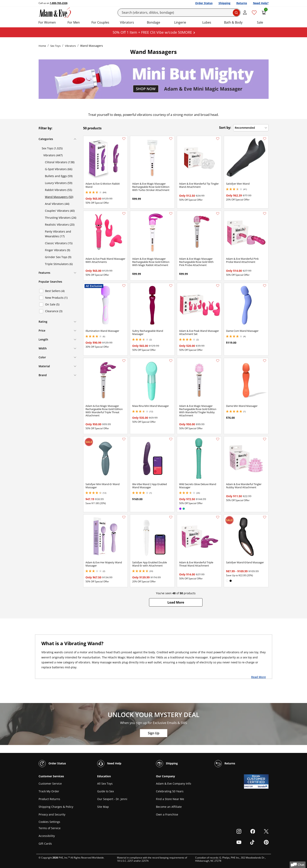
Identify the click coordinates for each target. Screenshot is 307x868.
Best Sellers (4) (55, 291)
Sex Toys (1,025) (52, 148)
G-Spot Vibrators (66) (59, 169)
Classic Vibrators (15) (59, 243)
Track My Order (49, 791)
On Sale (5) (52, 304)
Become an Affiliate (169, 807)
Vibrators (127, 22)
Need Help (109, 764)
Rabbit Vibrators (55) (58, 190)
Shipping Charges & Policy (56, 807)
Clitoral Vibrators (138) (60, 162)
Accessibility (47, 836)
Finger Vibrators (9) (58, 250)
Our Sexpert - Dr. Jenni (112, 799)
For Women (47, 22)
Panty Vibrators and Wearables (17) (58, 234)
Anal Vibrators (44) (57, 204)
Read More (259, 677)
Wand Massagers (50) (59, 197)
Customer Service (50, 784)
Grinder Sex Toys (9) (58, 257)
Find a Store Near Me (170, 799)
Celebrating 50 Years (170, 791)
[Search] (179, 13)
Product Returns (49, 799)
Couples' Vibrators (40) (60, 211)
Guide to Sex (106, 791)
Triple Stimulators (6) (59, 264)
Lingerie (180, 22)
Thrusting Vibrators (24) (61, 218)
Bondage (153, 22)
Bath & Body (233, 22)
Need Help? (261, 3)
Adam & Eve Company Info (173, 784)
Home (42, 46)
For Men (74, 22)
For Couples (100, 22)
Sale (260, 22)
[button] (176, 602)
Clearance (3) (54, 311)
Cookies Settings (49, 822)
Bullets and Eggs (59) (59, 176)
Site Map (103, 807)
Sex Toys (55, 46)
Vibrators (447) (53, 155)
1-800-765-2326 (59, 3)
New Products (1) (56, 298)
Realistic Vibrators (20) (60, 225)
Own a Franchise (167, 814)
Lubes (207, 22)
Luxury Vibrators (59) (59, 183)
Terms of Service (50, 828)
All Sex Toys (105, 784)
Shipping (224, 3)
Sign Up (154, 733)
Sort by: (225, 128)
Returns (242, 3)
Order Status (204, 3)
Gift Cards (45, 844)
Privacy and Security (52, 814)
